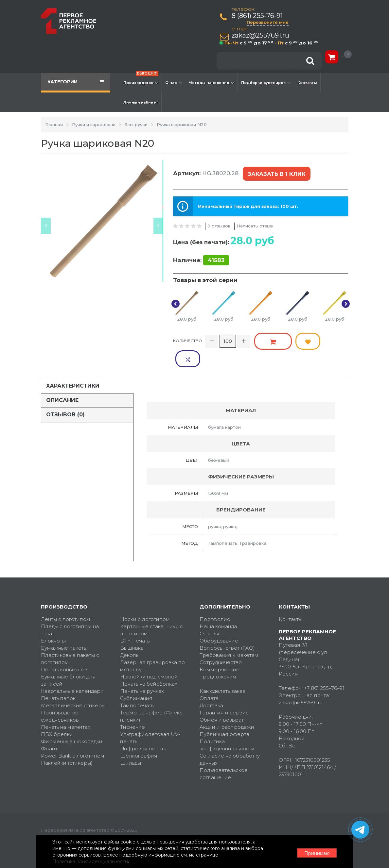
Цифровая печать (143, 728)
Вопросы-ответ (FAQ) (227, 627)
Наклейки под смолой (149, 656)
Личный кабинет (141, 102)
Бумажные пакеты (64, 627)
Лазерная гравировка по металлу (152, 645)
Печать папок (58, 677)
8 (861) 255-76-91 (257, 16)
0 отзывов (219, 224)
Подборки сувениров (266, 83)
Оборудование (219, 620)
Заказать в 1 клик (276, 173)
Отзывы (209, 613)
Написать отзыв (255, 224)
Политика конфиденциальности (227, 724)
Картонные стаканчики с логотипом (151, 609)
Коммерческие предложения (220, 652)
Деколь (129, 634)
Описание (62, 379)
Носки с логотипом (145, 598)
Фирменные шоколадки (72, 720)
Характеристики (73, 365)
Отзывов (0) (65, 394)
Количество (188, 338)
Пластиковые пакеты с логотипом (70, 638)
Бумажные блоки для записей (68, 659)
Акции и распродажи (227, 706)
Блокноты (53, 620)
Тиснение (133, 706)
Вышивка (132, 627)
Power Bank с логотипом (73, 735)
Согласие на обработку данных (230, 738)
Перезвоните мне (268, 22)
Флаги (49, 728)
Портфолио (215, 598)
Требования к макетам (229, 634)
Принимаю (312, 852)
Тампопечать (137, 684)
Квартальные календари (72, 670)
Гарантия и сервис (224, 692)
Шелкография (139, 735)
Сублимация (136, 677)
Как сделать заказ (222, 670)
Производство (141, 79)
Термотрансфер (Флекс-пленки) (152, 695)
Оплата (209, 677)
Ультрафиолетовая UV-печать (150, 717)
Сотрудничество (221, 641)
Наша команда (218, 605)
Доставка (211, 684)
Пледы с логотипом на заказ (70, 609)
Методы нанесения (211, 83)
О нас (173, 83)
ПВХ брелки (57, 713)
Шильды (131, 742)
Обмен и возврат (222, 699)
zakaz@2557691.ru (261, 35)
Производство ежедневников (60, 695)
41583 (216, 258)
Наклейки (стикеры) (67, 742)
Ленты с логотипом (66, 598)
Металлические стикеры (73, 684)
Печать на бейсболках (149, 663)
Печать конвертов (64, 649)
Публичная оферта (224, 713)
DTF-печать (135, 620)
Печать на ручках (142, 670)
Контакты (307, 83)
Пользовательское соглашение (224, 753)
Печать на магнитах (66, 706)
